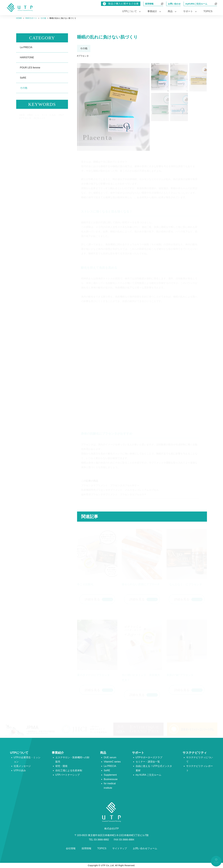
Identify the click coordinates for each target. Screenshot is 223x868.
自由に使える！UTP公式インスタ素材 (154, 768)
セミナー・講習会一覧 (148, 762)
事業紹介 (58, 753)
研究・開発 (61, 766)
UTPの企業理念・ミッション (27, 760)
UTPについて (19, 753)
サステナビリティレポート (200, 768)
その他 (24, 88)
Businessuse (111, 779)
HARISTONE (27, 57)
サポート (138, 753)
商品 (103, 753)
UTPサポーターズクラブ (149, 757)
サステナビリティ (195, 753)
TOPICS (208, 11)
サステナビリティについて (200, 760)
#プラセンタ (83, 56)
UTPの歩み (20, 770)
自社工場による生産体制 (69, 770)
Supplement (110, 775)
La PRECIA (26, 47)
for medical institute (110, 786)
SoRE (23, 78)
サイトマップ (120, 848)
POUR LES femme (30, 68)
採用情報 (86, 848)
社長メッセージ (22, 766)
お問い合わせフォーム (145, 848)
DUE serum (110, 757)
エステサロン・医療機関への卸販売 (72, 760)
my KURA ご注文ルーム (149, 775)
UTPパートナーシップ (68, 775)
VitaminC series (112, 762)
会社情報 (71, 848)
